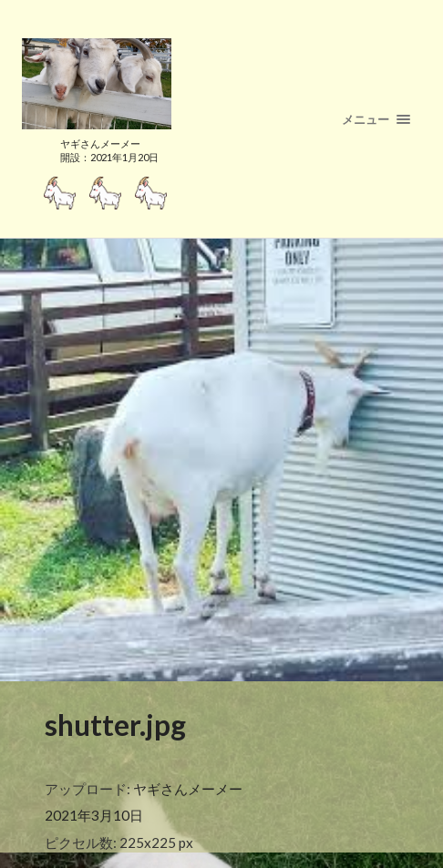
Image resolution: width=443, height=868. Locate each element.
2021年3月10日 (94, 815)
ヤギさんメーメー (188, 789)
